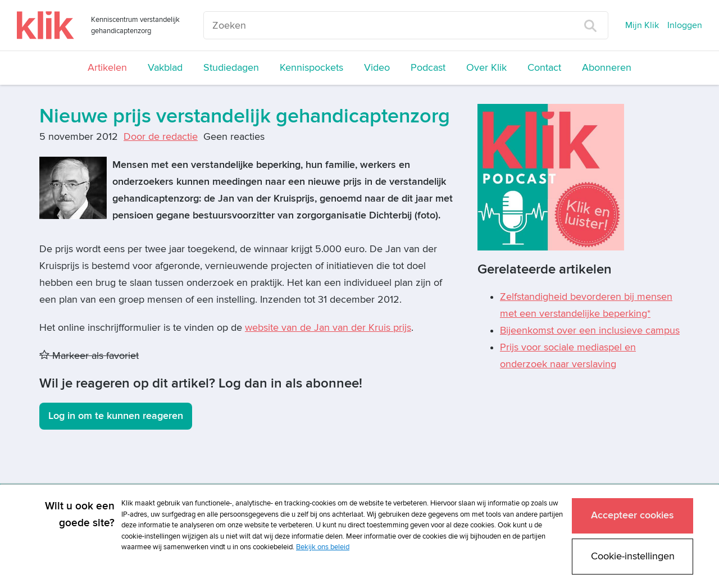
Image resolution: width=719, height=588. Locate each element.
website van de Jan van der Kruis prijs (328, 328)
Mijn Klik (642, 25)
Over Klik (486, 68)
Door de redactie (161, 137)
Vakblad (165, 68)
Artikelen (107, 68)
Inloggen (685, 25)
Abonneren (607, 68)
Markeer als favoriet (89, 356)
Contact (544, 68)
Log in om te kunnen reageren (116, 416)
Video (377, 68)
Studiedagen (231, 68)
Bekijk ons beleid (323, 547)
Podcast (428, 68)
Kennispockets (311, 68)
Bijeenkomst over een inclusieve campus (590, 331)
